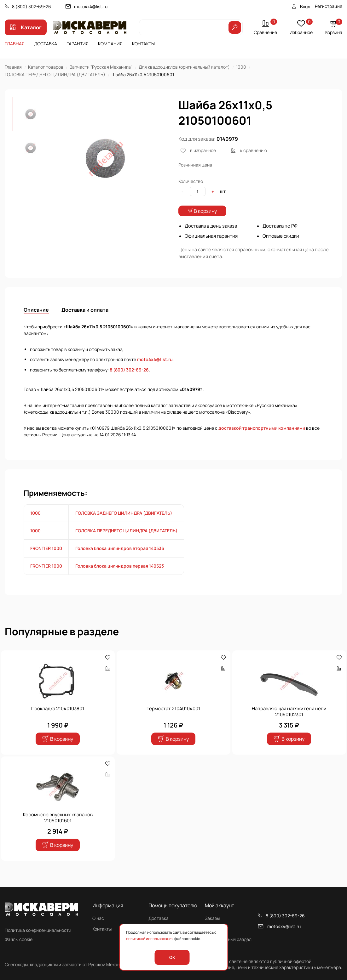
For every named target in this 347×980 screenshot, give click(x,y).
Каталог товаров (46, 67)
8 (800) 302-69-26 (32, 6)
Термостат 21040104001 (173, 721)
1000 (241, 67)
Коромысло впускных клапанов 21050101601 (58, 830)
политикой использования (150, 939)
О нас (98, 918)
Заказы (212, 918)
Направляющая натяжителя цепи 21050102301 (289, 724)
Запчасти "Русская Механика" (101, 67)
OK (172, 957)
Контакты (143, 44)
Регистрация (329, 6)
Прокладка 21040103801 (58, 721)
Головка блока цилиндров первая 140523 (120, 578)
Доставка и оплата (85, 322)
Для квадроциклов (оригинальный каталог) (184, 67)
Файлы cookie (19, 939)
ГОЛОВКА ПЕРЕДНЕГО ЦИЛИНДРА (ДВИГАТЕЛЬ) (55, 74)
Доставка (46, 44)
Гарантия (78, 44)
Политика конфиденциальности (38, 930)
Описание (36, 322)
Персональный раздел (228, 939)
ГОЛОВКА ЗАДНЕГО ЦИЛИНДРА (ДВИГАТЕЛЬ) (124, 526)
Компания (110, 44)
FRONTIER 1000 (46, 561)
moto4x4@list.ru (91, 6)
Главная (15, 44)
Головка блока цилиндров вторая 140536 (120, 561)
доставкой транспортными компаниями (262, 441)
